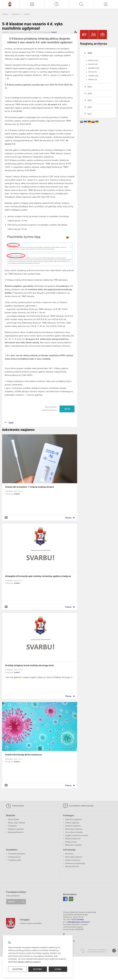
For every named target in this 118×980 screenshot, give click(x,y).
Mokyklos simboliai (16, 829)
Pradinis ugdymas (72, 823)
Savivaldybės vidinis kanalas (78, 806)
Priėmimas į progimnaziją (75, 863)
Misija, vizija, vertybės (17, 823)
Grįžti (11, 423)
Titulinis (5, 14)
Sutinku (58, 969)
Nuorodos (69, 854)
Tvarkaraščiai (15, 806)
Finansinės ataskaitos (17, 854)
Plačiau (68, 518)
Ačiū (67, 409)
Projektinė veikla (15, 860)
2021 (90, 114)
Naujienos (16, 14)
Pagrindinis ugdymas (73, 819)
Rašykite (12, 902)
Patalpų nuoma (71, 842)
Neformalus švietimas (74, 829)
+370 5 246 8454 (77, 920)
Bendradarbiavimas (16, 832)
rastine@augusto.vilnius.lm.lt (78, 922)
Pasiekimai (12, 826)
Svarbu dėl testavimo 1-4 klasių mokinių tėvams (30, 487)
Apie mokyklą (14, 819)
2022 (90, 107)
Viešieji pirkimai (14, 857)
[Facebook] (65, 899)
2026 (90, 53)
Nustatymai (17, 969)
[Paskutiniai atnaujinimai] (57, 4)
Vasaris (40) (93, 76)
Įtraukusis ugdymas (73, 826)
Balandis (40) (94, 68)
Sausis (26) (93, 80)
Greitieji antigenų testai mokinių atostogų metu (29, 665)
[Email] (71, 899)
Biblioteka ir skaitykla (73, 845)
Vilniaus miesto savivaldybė (31, 923)
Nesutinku (38, 969)
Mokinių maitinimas (73, 839)
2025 (90, 87)
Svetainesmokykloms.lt (97, 952)
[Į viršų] (114, 951)
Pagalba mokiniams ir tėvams (77, 835)
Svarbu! (27, 14)
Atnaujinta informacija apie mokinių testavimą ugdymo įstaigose (38, 576)
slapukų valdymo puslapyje (29, 962)
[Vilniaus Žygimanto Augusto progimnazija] (10, 4)
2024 (90, 94)
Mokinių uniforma (72, 866)
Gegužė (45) (93, 64)
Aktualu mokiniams (73, 860)
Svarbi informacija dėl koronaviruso (24, 755)
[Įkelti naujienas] (32, 4)
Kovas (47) (93, 72)
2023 (90, 100)
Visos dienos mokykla (74, 832)
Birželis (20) (93, 61)
